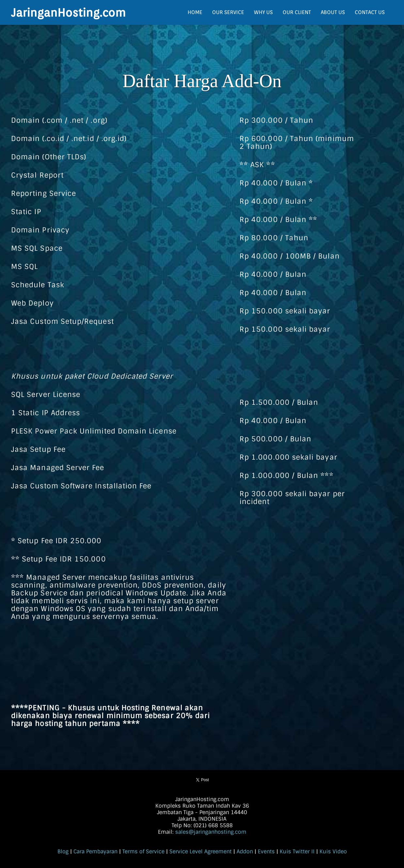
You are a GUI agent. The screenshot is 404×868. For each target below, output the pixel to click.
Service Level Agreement (201, 852)
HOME (195, 12)
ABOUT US (333, 12)
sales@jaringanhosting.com (211, 832)
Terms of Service (143, 852)
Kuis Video (333, 852)
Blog (63, 852)
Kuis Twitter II (297, 852)
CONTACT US (370, 12)
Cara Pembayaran (95, 852)
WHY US (263, 12)
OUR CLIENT (297, 12)
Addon (245, 852)
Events (266, 852)
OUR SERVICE (228, 12)
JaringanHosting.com (68, 12)
